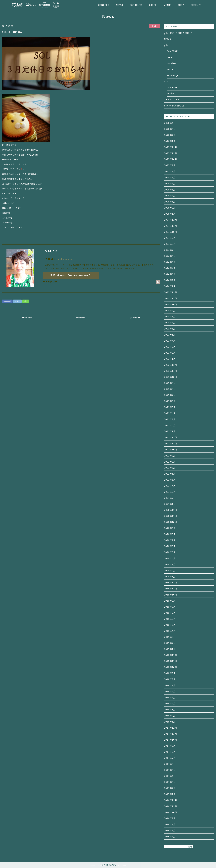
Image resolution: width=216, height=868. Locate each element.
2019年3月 (170, 637)
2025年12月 (171, 147)
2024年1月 (170, 286)
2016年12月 (171, 800)
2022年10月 (171, 377)
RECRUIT (196, 5)
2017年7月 (170, 758)
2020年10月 (171, 522)
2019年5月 (170, 625)
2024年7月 (170, 250)
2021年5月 (170, 480)
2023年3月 (170, 347)
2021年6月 (170, 474)
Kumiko (171, 63)
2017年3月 (170, 782)
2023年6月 (170, 328)
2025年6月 (170, 183)
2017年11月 (171, 734)
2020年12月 (171, 510)
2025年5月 (170, 189)
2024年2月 (170, 280)
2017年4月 (170, 776)
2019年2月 (170, 643)
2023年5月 (170, 335)
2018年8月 (170, 679)
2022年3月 (170, 419)
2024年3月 (170, 274)
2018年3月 (170, 709)
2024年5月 (170, 262)
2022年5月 (170, 407)
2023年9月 (170, 310)
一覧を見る (81, 317)
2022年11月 (171, 371)
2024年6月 (170, 256)
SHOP (181, 5)
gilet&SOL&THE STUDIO (178, 33)
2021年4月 (170, 486)
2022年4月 (170, 413)
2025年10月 (171, 159)
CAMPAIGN (173, 51)
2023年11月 (171, 298)
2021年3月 (170, 492)
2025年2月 (170, 208)
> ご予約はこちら (108, 865)
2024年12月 (171, 220)
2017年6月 (170, 764)
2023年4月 (170, 341)
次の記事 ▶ (135, 317)
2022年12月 (171, 365)
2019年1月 (170, 649)
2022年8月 (170, 389)
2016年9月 (170, 818)
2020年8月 (170, 534)
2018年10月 (171, 667)
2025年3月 (170, 201)
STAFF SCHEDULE (174, 106)
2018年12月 (171, 655)
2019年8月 (170, 607)
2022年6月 (170, 401)
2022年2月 (170, 425)
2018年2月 (170, 715)
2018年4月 (170, 703)
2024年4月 (170, 268)
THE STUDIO (171, 99)
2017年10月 (171, 740)
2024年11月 (171, 226)
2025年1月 (170, 214)
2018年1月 (170, 722)
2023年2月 (170, 353)
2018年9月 (170, 673)
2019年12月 (171, 582)
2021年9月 (170, 456)
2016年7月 (170, 830)
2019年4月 (170, 631)
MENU (167, 5)
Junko (170, 93)
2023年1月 (170, 359)
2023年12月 (171, 292)
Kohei (170, 57)
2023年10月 (171, 304)
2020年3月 (170, 564)
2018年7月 (170, 685)
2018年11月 (171, 661)
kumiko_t (172, 75)
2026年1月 (170, 141)
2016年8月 (170, 824)
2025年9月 (170, 165)
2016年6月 (170, 836)
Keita (170, 69)
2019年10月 (171, 595)
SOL (166, 81)
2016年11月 (171, 806)
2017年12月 (171, 728)
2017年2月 (170, 788)
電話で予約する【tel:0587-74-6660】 (71, 275)
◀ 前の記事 (27, 317)
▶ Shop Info (50, 282)
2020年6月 (170, 546)
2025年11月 (171, 153)
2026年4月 (170, 123)
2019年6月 (170, 619)
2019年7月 (170, 613)
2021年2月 (170, 498)
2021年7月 (170, 468)
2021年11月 (171, 443)
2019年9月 (170, 601)
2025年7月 (170, 177)
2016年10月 (171, 812)
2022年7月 (170, 395)
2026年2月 (170, 135)
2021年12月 (171, 437)
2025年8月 (170, 171)
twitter (17, 301)
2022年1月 (170, 431)
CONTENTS (136, 5)
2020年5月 (170, 552)
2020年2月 (170, 570)
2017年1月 (170, 794)
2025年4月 (170, 195)
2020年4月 (170, 558)
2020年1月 (170, 576)
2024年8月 (170, 244)
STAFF (153, 5)
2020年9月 (170, 528)
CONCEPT (104, 5)
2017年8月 (170, 752)
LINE (26, 301)
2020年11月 (171, 516)
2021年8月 (170, 462)
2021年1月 (170, 504)
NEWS (119, 5)
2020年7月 (170, 540)
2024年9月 (170, 238)
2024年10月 (171, 232)
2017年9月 (170, 746)
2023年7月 (170, 322)
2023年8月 (170, 316)
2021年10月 (171, 449)
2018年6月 (170, 691)
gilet (167, 45)
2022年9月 (170, 383)
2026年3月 (170, 129)
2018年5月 (170, 697)
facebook (7, 301)
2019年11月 (171, 588)
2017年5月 (170, 770)
